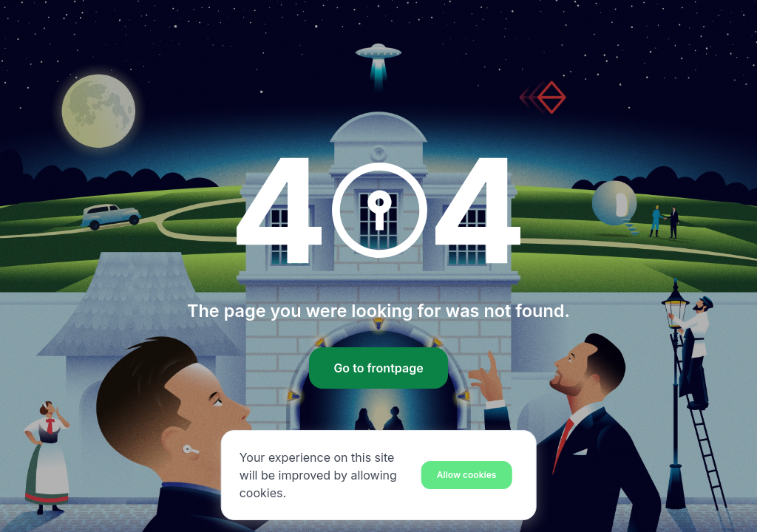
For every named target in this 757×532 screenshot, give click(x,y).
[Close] (467, 475)
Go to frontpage (378, 368)
